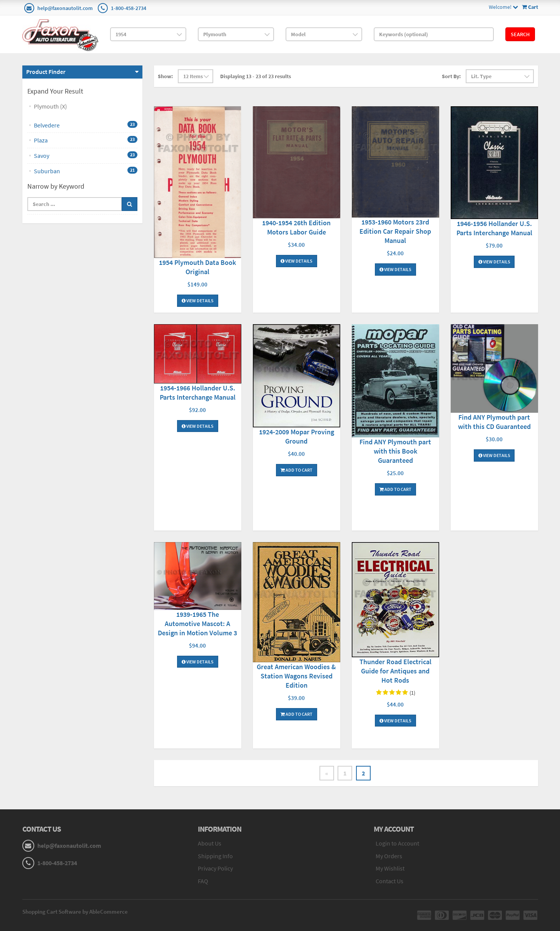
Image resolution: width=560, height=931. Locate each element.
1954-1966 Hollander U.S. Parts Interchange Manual (198, 393)
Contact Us (389, 881)
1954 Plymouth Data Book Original (197, 267)
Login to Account (397, 843)
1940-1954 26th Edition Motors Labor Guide (296, 227)
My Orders (389, 856)
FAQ (203, 881)
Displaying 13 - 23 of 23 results (256, 76)
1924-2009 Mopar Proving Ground (297, 436)
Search (520, 34)
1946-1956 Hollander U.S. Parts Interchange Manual (494, 228)
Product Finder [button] (46, 72)
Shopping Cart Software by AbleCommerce (75, 912)
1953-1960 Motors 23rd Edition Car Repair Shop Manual (395, 231)
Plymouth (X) (50, 106)
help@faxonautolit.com (65, 8)
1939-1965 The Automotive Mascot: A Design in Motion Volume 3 (197, 624)
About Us (210, 843)
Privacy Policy (215, 869)
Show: (165, 76)
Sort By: (451, 76)
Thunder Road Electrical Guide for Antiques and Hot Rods (395, 671)
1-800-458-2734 (129, 8)
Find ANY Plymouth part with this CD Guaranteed (494, 422)
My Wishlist (390, 869)
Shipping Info (215, 856)
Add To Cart (297, 470)
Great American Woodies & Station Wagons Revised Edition (296, 676)
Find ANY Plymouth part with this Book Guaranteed (395, 451)
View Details (198, 301)
